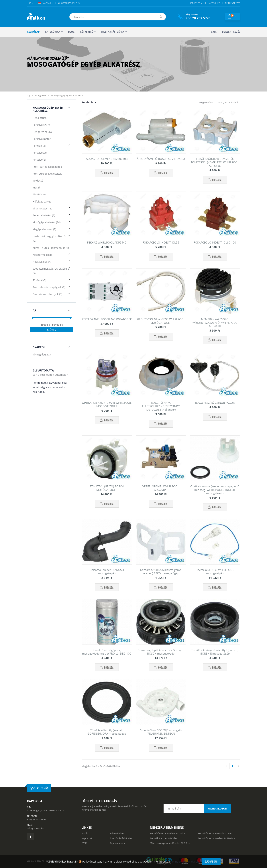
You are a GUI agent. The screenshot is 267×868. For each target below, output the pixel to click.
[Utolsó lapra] (238, 766)
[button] (89, 17)
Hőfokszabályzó (42, 202)
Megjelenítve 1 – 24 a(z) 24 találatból (218, 102)
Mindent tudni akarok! (186, 862)
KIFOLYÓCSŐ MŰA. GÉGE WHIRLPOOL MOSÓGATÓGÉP (161, 321)
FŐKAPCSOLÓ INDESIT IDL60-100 (215, 242)
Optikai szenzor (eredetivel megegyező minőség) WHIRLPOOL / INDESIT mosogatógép (215, 490)
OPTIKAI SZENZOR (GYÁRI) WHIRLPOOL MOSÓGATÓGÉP (107, 404)
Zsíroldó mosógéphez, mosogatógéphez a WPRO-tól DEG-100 (107, 652)
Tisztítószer (40, 194)
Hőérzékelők (42, 262)
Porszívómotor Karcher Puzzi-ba (167, 833)
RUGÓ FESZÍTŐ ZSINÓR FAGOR (215, 403)
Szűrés (52, 330)
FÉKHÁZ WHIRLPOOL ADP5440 (107, 242)
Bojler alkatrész (44, 215)
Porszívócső (40, 153)
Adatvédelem (117, 833)
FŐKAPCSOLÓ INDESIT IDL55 (161, 242)
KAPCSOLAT (214, 3)
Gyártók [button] (39, 347)
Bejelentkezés (231, 32)
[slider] (33, 318)
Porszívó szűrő (41, 125)
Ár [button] (34, 310)
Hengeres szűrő (42, 132)
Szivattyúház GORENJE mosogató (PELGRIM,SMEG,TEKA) (161, 732)
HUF (29, 3)
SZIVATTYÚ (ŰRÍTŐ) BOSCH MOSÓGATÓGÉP (107, 488)
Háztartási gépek (113, 32)
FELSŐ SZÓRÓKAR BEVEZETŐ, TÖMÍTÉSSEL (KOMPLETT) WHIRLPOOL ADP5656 (215, 162)
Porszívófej (39, 160)
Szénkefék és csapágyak (49, 287)
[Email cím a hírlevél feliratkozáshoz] (197, 809)
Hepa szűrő (40, 118)
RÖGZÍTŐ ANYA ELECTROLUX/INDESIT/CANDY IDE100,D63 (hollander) (161, 406)
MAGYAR (45, 3)
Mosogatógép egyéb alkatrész (67, 95)
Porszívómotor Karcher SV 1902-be (217, 838)
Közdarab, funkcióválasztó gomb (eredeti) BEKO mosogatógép (161, 572)
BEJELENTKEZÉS (233, 3)
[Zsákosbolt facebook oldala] (30, 837)
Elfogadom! (211, 861)
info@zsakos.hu (36, 828)
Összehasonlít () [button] (69, 3)
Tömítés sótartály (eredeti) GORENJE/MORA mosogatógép (107, 732)
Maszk (36, 187)
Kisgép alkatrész (44, 229)
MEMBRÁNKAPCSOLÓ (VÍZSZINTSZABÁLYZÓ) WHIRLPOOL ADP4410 (215, 323)
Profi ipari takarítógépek (47, 167)
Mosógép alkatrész (47, 222)
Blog (71, 32)
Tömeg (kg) (42, 354)
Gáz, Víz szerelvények (47, 294)
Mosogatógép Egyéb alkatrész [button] (48, 109)
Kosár (85, 833)
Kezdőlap (33, 32)
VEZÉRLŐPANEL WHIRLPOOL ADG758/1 (161, 488)
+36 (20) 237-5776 (36, 819)
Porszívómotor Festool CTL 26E (215, 833)
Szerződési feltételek (121, 838)
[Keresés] (161, 17)
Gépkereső (87, 32)
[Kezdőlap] (29, 95)
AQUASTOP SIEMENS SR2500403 (107, 159)
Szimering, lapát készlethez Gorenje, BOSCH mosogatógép (161, 652)
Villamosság (42, 208)
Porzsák (39, 146)
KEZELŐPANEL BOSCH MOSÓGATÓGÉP (107, 319)
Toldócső (38, 181)
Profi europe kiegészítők (47, 174)
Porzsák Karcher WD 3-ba (163, 838)
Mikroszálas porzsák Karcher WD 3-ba (170, 843)
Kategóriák (53, 32)
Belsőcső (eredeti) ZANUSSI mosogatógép (107, 572)
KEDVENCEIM (196, 3)
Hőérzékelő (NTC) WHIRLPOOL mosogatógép (215, 572)
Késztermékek (43, 255)
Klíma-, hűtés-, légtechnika (51, 248)
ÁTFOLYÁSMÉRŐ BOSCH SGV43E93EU (161, 159)
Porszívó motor (42, 139)
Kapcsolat (87, 838)
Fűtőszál (39, 280)
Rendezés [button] (88, 102)
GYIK (214, 32)
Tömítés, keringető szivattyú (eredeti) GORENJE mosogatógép (215, 652)
